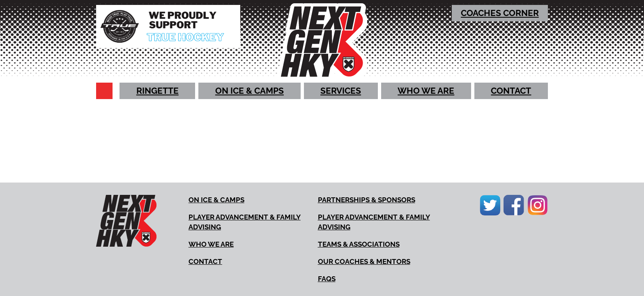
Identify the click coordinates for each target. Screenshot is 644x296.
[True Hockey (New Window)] (168, 27)
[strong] (500, 13)
